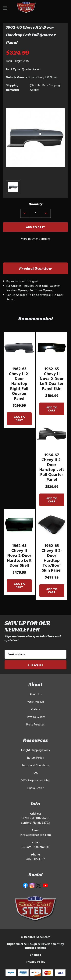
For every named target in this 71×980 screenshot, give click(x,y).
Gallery (36, 709)
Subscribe (35, 665)
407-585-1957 (35, 859)
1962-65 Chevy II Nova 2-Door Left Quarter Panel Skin (52, 378)
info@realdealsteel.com (36, 835)
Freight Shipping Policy (36, 750)
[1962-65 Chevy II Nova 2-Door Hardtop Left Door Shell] (19, 525)
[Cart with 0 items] (63, 8)
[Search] (54, 8)
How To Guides (36, 717)
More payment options (35, 239)
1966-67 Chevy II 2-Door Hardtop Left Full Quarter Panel (52, 467)
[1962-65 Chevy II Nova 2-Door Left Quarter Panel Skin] (52, 348)
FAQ (36, 773)
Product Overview (35, 268)
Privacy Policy (35, 962)
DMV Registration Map (35, 780)
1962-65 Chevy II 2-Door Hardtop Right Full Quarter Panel (19, 383)
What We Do (36, 702)
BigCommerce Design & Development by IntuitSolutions (36, 946)
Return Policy (36, 758)
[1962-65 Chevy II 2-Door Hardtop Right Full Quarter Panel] (19, 348)
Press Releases (35, 724)
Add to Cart (19, 419)
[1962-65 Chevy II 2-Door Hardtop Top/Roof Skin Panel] (52, 525)
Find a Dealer (35, 788)
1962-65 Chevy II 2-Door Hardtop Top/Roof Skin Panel (52, 558)
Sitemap (35, 955)
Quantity (35, 204)
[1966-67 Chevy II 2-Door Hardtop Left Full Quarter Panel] (52, 434)
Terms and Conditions (35, 765)
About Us (36, 694)
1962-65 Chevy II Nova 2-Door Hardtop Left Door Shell (19, 555)
